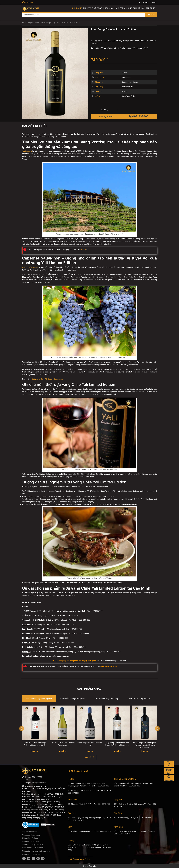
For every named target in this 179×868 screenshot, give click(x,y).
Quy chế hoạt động (30, 832)
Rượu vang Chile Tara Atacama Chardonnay (62, 744)
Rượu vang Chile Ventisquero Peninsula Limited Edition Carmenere (145, 745)
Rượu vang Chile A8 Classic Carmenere (47, 379)
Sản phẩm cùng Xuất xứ (140, 699)
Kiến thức (150, 8)
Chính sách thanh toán (31, 854)
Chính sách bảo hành (30, 841)
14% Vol (125, 91)
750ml (124, 73)
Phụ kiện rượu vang (93, 8)
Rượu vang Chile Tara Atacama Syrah (90, 744)
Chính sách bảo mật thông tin (34, 848)
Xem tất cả (90, 757)
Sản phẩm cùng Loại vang (106, 699)
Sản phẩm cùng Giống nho (73, 699)
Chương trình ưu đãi (134, 8)
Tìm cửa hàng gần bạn (80, 859)
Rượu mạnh (109, 8)
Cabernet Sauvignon (130, 82)
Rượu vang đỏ (127, 87)
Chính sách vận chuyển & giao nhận (36, 851)
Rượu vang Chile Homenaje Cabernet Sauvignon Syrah (35, 744)
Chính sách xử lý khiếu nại (32, 844)
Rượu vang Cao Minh (108, 666)
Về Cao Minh (144, 2)
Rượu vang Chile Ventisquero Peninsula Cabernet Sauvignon (117, 744)
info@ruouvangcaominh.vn (36, 783)
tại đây (84, 250)
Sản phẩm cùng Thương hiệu (39, 699)
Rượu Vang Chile (128, 96)
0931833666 (28, 2)
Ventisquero (126, 77)
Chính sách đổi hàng (30, 838)
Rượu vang (77, 8)
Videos (153, 2)
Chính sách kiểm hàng (31, 835)
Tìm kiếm (151, 15)
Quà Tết (119, 8)
